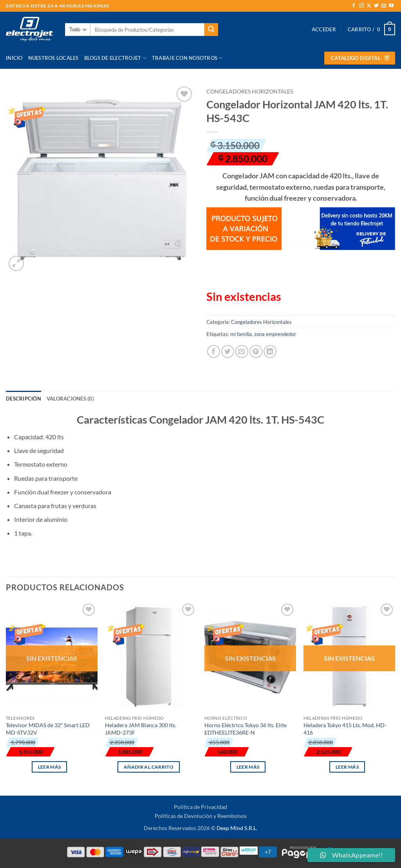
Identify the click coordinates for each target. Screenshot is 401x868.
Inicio (14, 58)
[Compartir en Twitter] (228, 351)
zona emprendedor (275, 334)
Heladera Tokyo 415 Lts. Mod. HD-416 (345, 729)
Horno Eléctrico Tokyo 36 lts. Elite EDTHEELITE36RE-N (246, 729)
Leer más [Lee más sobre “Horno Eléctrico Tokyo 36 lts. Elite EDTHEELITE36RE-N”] (248, 767)
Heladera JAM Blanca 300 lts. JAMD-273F (141, 729)
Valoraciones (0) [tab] (70, 399)
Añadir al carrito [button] (149, 767)
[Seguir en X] (369, 6)
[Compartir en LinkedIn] (270, 351)
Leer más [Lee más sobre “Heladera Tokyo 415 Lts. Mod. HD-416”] (347, 767)
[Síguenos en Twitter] (376, 6)
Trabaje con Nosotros (187, 58)
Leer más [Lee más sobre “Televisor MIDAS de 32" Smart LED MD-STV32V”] (50, 767)
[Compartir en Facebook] (214, 351)
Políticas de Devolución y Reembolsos (201, 816)
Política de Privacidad (200, 807)
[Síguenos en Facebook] (354, 6)
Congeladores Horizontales (250, 92)
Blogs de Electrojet (115, 58)
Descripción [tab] (23, 399)
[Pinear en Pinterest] (256, 351)
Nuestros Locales (53, 58)
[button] (324, 29)
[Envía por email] (242, 351)
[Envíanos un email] (384, 6)
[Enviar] (211, 30)
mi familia (241, 334)
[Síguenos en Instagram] (361, 6)
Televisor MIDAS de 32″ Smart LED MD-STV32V (48, 729)
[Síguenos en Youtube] (391, 6)
